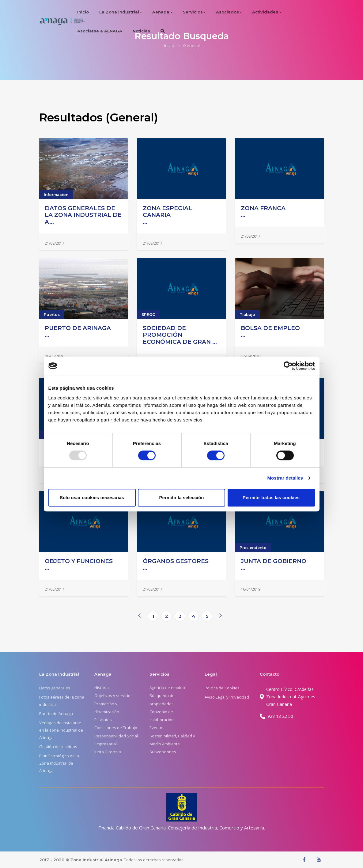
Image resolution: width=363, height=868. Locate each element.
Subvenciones (163, 752)
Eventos (157, 728)
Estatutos (103, 720)
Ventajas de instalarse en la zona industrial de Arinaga (61, 730)
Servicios (193, 12)
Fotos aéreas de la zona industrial (62, 701)
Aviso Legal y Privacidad (227, 697)
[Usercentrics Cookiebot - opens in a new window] (288, 366)
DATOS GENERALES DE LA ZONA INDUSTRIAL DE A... (83, 215)
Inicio (83, 12)
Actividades (265, 12)
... (181, 215)
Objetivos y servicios (113, 696)
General (191, 45)
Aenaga (161, 12)
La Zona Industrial (119, 12)
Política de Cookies (222, 688)
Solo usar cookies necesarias (92, 497)
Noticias (141, 31)
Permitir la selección (182, 497)
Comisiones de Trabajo (116, 728)
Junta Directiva (108, 752)
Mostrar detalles (285, 478)
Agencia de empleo (167, 688)
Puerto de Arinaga (56, 714)
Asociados (227, 12)
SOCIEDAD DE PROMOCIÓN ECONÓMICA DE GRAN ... (180, 335)
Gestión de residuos (58, 747)
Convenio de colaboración (162, 716)
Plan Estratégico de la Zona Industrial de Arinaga (59, 763)
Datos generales (55, 688)
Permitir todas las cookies (271, 497)
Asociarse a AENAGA (100, 31)
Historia (102, 688)
